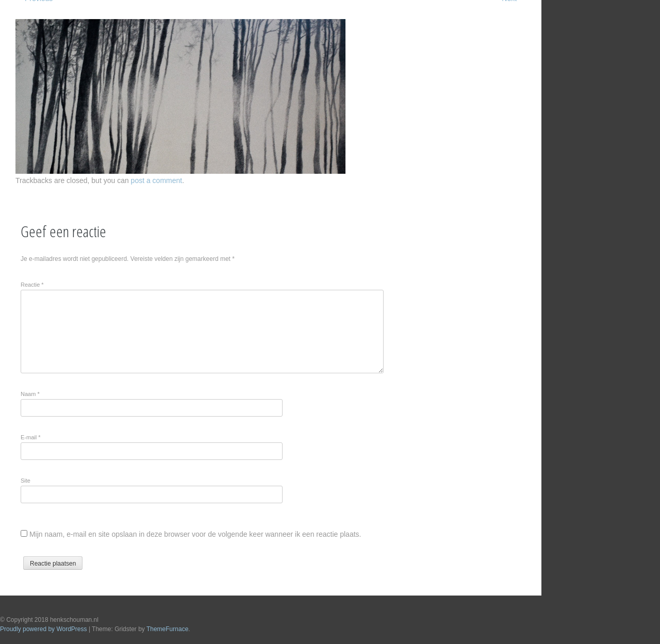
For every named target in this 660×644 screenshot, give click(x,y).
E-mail (31, 437)
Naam (30, 394)
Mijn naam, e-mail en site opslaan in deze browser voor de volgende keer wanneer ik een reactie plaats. (195, 534)
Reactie (32, 285)
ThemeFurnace (167, 629)
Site (26, 481)
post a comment (157, 180)
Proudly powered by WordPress (44, 629)
